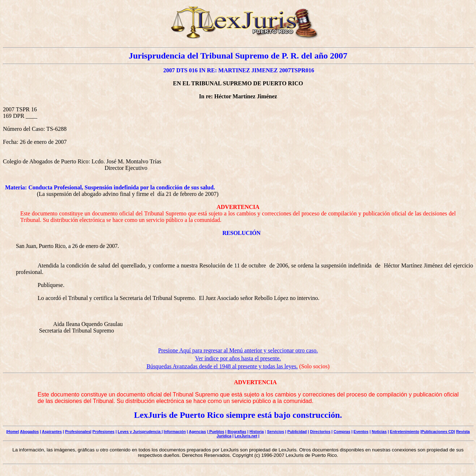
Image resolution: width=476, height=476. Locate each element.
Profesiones (104, 432)
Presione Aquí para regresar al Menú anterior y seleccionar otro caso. (238, 350)
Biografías (237, 432)
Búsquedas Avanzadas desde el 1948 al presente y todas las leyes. (222, 366)
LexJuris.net (246, 436)
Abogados (29, 432)
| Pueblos (216, 432)
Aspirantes (52, 432)
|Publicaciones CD (437, 432)
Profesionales (78, 432)
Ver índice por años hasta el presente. (238, 358)
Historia (257, 432)
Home (13, 432)
